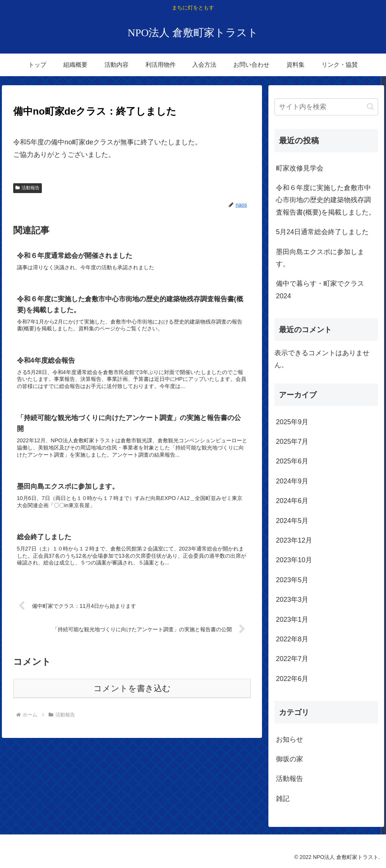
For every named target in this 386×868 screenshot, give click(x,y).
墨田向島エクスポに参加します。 (320, 258)
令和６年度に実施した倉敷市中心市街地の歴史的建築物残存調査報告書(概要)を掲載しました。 (326, 200)
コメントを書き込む (132, 688)
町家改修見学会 (300, 168)
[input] (326, 107)
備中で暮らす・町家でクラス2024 (320, 290)
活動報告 (28, 188)
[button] (370, 107)
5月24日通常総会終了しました (322, 232)
